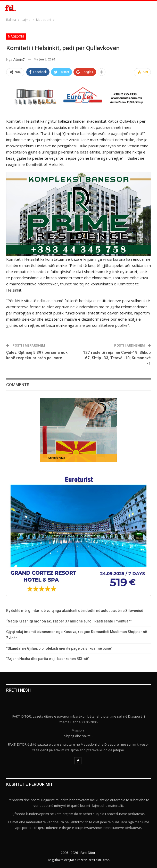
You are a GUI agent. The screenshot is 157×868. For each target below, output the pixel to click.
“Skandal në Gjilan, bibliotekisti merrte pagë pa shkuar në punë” (59, 648)
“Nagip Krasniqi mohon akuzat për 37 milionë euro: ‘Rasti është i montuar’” (69, 621)
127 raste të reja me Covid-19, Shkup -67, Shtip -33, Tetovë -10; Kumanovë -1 (117, 358)
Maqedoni (16, 37)
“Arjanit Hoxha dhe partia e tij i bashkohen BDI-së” (48, 659)
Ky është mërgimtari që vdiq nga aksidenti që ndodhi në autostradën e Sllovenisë (75, 611)
